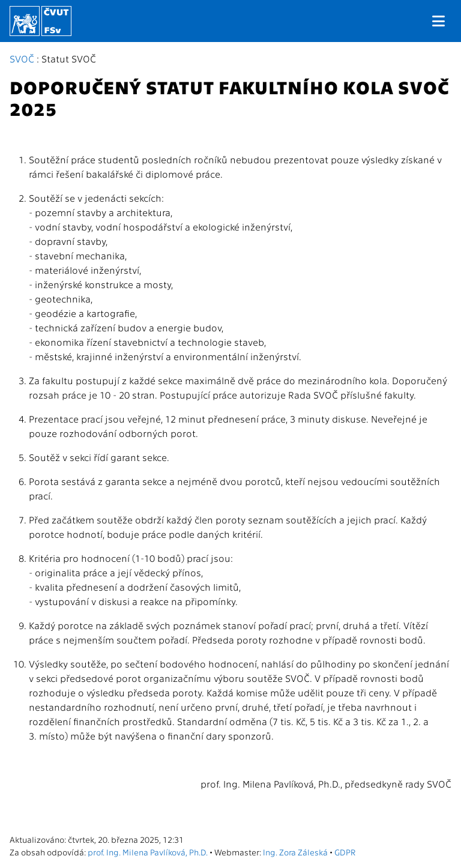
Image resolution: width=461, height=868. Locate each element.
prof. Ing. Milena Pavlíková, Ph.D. (148, 852)
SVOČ (22, 59)
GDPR (345, 852)
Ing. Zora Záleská (295, 852)
